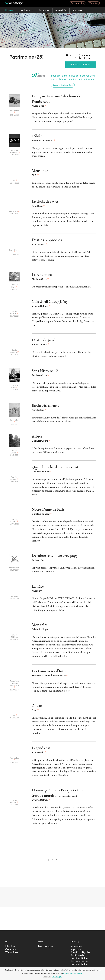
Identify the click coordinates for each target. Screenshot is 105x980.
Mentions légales (81, 952)
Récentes (85, 55)
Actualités (62, 10)
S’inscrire (93, 3)
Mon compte (45, 946)
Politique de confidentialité (79, 957)
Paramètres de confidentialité (79, 963)
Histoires (10, 10)
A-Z (70, 55)
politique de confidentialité (73, 973)
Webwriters (27, 10)
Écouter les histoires (63, 85)
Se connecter (77, 3)
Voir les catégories (80, 65)
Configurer (47, 977)
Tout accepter (57, 977)
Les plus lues (83, 58)
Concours (45, 10)
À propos (79, 10)
